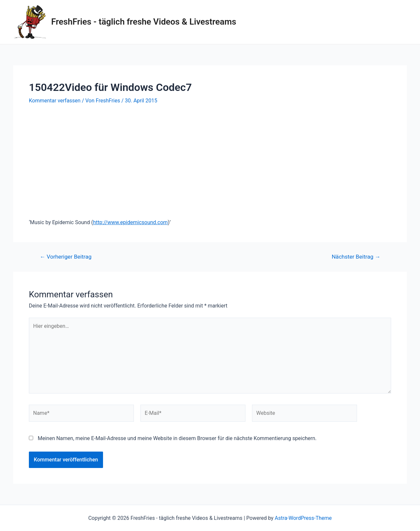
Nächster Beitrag (356, 257)
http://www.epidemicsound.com (130, 222)
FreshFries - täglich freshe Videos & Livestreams (144, 22)
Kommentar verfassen (55, 101)
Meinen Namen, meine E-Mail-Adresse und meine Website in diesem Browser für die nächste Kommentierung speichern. (177, 438)
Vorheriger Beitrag (66, 257)
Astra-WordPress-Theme (303, 518)
